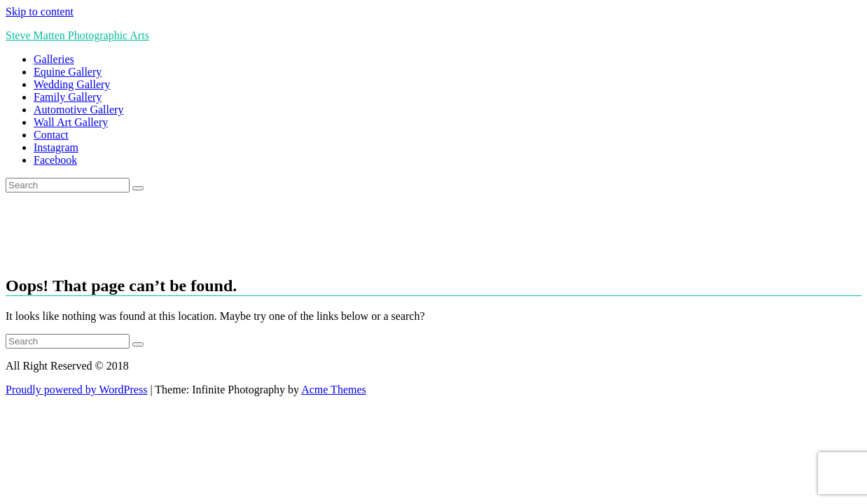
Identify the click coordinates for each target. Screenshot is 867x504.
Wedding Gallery (72, 84)
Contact (51, 135)
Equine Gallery (68, 72)
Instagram (56, 147)
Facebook (55, 160)
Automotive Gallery (78, 110)
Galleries (54, 59)
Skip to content (40, 12)
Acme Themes (334, 390)
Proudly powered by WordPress (76, 390)
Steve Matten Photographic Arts (77, 35)
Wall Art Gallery (71, 122)
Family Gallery (68, 97)
